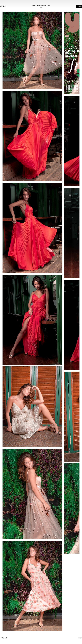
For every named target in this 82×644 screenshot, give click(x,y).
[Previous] (6, 638)
